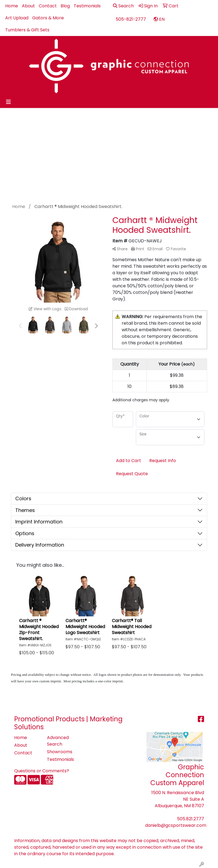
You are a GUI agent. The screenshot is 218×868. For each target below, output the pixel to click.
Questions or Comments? (42, 771)
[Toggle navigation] (8, 102)
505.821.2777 (191, 819)
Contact (48, 6)
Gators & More (48, 18)
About (28, 6)
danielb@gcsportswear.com (176, 825)
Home (12, 6)
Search (123, 6)
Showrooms (60, 752)
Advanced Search (58, 741)
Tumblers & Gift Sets (27, 30)
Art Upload (17, 18)
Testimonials (87, 6)
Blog (65, 6)
